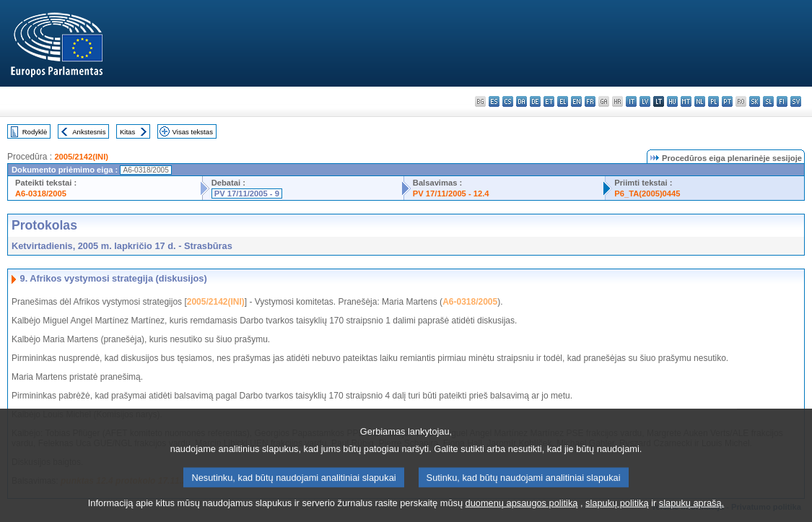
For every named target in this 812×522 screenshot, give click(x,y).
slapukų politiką (617, 512)
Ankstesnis (89, 132)
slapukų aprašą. (691, 512)
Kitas (127, 132)
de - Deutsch (535, 101)
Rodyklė (35, 132)
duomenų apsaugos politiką (522, 512)
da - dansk (521, 101)
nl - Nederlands (700, 101)
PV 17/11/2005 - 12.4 (451, 193)
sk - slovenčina (755, 101)
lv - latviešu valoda (645, 101)
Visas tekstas (193, 132)
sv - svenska (796, 101)
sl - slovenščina (768, 101)
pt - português (727, 101)
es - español (494, 101)
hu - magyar (672, 101)
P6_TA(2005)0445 (647, 193)
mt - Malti (686, 101)
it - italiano (631, 101)
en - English (576, 101)
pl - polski (713, 101)
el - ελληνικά (563, 101)
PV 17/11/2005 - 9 (247, 193)
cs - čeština (508, 101)
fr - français (590, 101)
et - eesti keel (549, 101)
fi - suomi (782, 101)
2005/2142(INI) (81, 157)
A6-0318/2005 (41, 193)
